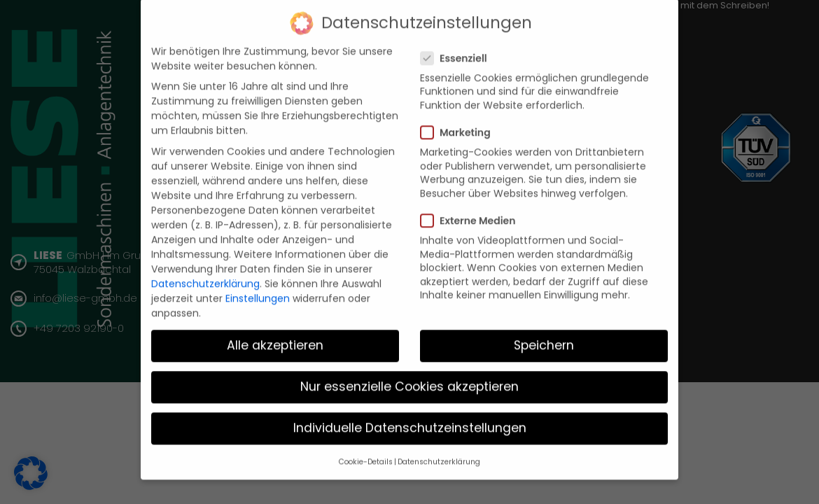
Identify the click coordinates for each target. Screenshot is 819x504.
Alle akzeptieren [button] (275, 337)
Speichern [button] (544, 337)
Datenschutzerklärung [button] (439, 453)
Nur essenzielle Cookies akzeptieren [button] (409, 378)
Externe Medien (472, 212)
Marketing (460, 124)
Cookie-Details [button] (366, 453)
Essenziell (458, 50)
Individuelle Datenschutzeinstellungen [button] (410, 420)
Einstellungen (258, 290)
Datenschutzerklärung (205, 275)
